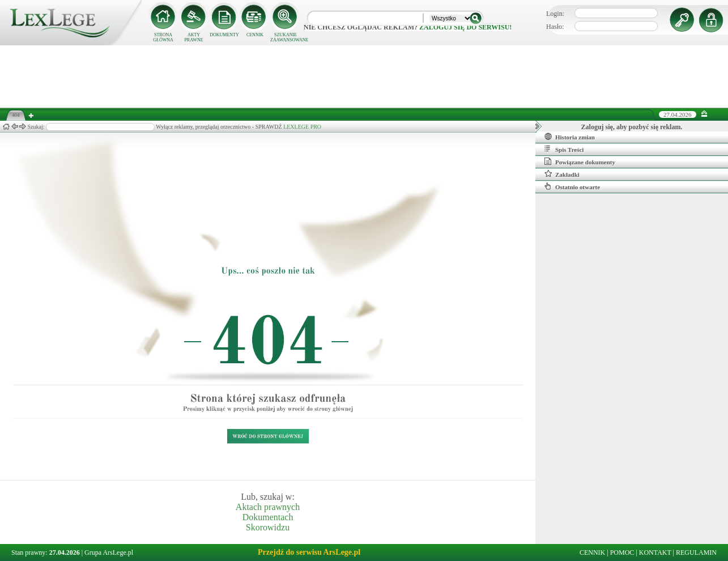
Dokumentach (268, 517)
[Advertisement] (364, 76)
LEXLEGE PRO (302, 127)
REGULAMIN (696, 552)
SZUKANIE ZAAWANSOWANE (286, 37)
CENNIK (255, 35)
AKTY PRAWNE (193, 37)
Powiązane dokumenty (580, 161)
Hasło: (555, 27)
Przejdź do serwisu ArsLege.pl (309, 552)
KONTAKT (655, 552)
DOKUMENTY (224, 35)
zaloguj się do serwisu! (465, 27)
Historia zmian (570, 137)
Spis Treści (564, 149)
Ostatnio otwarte (572, 186)
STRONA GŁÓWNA (163, 37)
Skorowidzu (268, 527)
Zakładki (562, 174)
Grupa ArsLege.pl (109, 552)
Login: (555, 14)
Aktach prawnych (268, 507)
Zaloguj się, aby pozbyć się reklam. (632, 127)
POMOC (622, 552)
